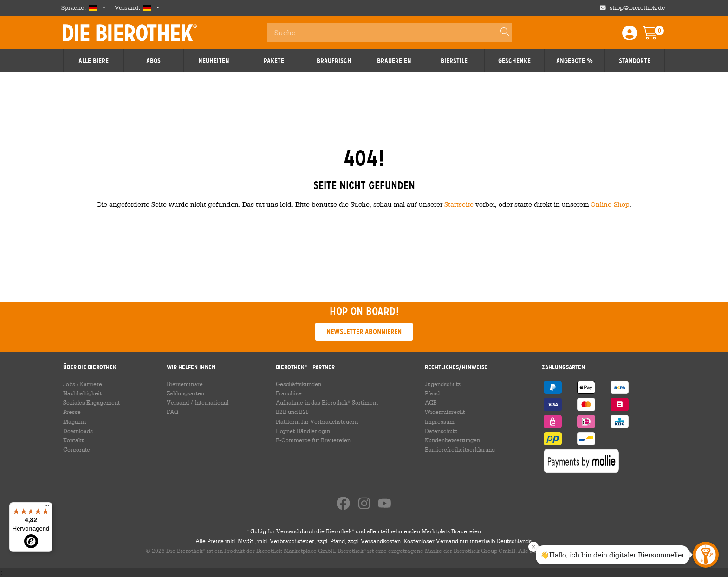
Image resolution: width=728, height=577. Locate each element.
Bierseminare (185, 384)
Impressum (440, 421)
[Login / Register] (630, 36)
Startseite (459, 204)
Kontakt (73, 440)
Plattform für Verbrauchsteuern (317, 421)
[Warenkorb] (656, 36)
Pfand (432, 393)
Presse (72, 412)
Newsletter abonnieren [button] (364, 331)
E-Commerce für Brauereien (313, 440)
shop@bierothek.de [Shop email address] (637, 8)
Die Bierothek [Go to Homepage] (130, 33)
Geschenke (514, 61)
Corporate (77, 449)
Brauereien (394, 61)
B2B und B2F (292, 412)
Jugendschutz (443, 384)
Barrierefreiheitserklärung (460, 449)
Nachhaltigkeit (82, 393)
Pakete (274, 61)
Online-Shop (610, 204)
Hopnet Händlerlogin (303, 431)
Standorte (635, 61)
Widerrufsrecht (445, 412)
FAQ (172, 412)
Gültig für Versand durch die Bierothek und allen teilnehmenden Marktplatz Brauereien (364, 531)
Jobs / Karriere (83, 384)
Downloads (78, 431)
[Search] (500, 33)
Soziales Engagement (91, 402)
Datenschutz (441, 431)
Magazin (75, 421)
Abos (153, 61)
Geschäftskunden (299, 384)
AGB (431, 402)
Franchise (289, 393)
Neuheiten (214, 61)
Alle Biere (94, 61)
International (211, 402)
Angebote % (575, 61)
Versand (178, 402)
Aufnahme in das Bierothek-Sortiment (327, 402)
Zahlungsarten (185, 393)
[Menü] (47, 508)
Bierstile (454, 61)
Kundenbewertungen (452, 440)
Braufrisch (334, 61)
